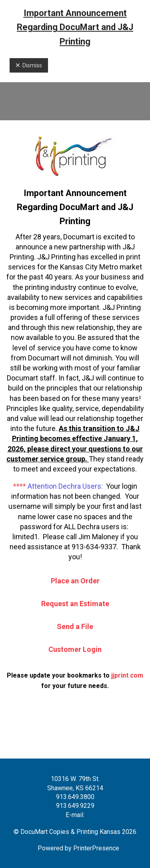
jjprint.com (127, 675)
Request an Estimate (75, 604)
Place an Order (75, 581)
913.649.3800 (75, 797)
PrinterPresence (96, 848)
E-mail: (75, 815)
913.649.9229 (75, 806)
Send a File (75, 626)
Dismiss (29, 65)
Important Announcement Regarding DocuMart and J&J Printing (75, 27)
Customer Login (75, 649)
